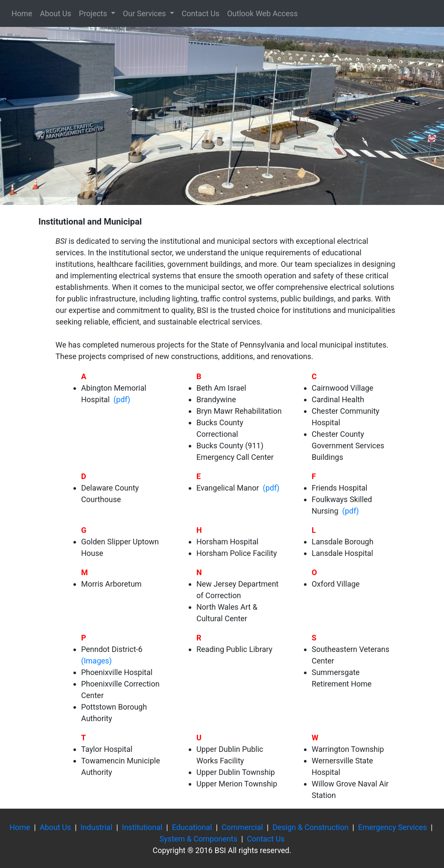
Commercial (242, 827)
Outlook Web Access (262, 13)
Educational (192, 827)
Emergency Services (393, 827)
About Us (55, 13)
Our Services (145, 13)
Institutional (142, 827)
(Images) (96, 661)
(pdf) (121, 399)
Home (22, 13)
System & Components (198, 839)
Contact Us (201, 13)
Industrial (97, 827)
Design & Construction (310, 827)
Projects (94, 13)
